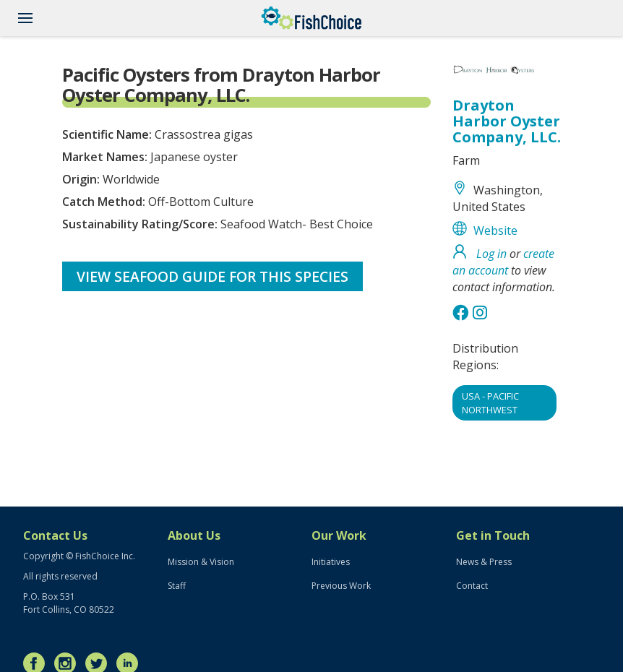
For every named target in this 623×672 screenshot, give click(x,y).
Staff (177, 586)
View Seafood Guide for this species (212, 276)
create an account (503, 262)
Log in (491, 254)
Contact (472, 586)
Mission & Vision (201, 562)
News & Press (484, 562)
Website (495, 231)
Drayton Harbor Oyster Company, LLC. (507, 121)
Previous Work (341, 586)
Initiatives (331, 562)
